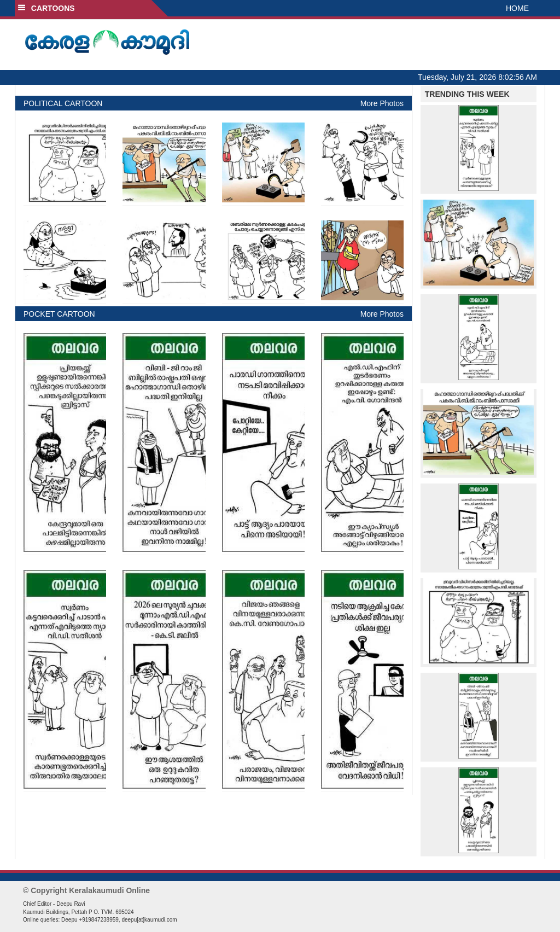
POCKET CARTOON (59, 314)
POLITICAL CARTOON (63, 103)
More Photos (382, 103)
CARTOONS (46, 8)
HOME (517, 8)
